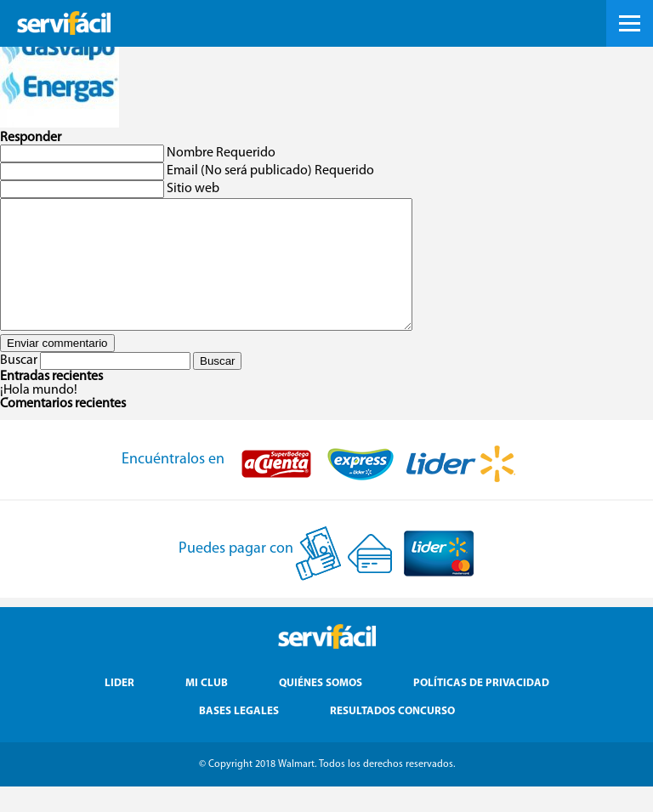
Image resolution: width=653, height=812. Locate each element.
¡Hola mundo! (39, 416)
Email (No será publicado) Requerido (270, 171)
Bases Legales (239, 737)
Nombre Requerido (221, 153)
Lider (119, 709)
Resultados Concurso (392, 737)
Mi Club (207, 709)
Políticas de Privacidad (481, 709)
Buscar (19, 386)
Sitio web (193, 189)
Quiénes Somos (321, 709)
